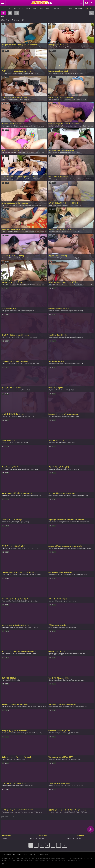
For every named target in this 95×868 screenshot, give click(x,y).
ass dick (5, 364)
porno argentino (12, 179)
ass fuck (52, 258)
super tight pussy (63, 522)
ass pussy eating (36, 47)
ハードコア (81, 786)
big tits (58, 47)
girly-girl (5, 100)
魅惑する (48, 8)
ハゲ (20, 759)
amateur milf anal (77, 548)
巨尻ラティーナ (81, 100)
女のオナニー (63, 284)
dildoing (10, 258)
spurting (78, 258)
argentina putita (27, 495)
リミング (37, 284)
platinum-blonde (61, 179)
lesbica (17, 100)
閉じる (21, 8)
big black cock (74, 416)
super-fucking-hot (19, 416)
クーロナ (37, 73)
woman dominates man (26, 205)
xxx (62, 416)
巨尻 (30, 100)
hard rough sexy (7, 47)
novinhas (11, 100)
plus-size (59, 495)
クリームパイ (68, 8)
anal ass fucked (54, 126)
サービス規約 (17, 854)
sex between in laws (28, 232)
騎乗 (11, 680)
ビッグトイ (89, 284)
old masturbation (54, 575)
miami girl (52, 47)
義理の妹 (79, 205)
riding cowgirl (72, 311)
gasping (52, 759)
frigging (62, 654)
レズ (15, 8)
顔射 (24, 759)
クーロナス (70, 601)
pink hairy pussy (54, 654)
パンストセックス (32, 601)
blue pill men (57, 337)
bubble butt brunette (19, 654)
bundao (72, 627)
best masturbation (70, 575)
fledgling (13, 205)
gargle (51, 469)
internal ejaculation (55, 364)
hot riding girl (17, 47)
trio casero (75, 706)
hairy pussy (24, 100)
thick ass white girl (63, 205)
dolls (51, 73)
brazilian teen (19, 733)
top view (69, 364)
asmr (12, 733)
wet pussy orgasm (64, 232)
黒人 (76, 627)
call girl (20, 390)
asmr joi (5, 416)
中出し (68, 390)
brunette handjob (32, 654)
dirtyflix (16, 759)
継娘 (66, 812)
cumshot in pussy (25, 126)
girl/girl (5, 311)
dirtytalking (18, 232)
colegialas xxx (19, 73)
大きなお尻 (68, 733)
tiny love (15, 575)
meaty (4, 443)
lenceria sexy (38, 205)
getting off (65, 47)
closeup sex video (8, 232)
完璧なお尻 (22, 601)
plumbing (11, 311)
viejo (51, 337)
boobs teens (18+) (8, 706)
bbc (50, 100)
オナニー (80, 364)
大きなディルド (76, 232)
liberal (4, 179)
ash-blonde (76, 495)
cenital (64, 364)
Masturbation (79, 8)
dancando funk (64, 627)
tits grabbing (72, 759)
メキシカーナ (38, 812)
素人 (19, 680)
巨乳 (79, 152)
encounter (14, 390)
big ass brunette (7, 654)
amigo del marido (54, 706)
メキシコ (31, 337)
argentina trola (37, 495)
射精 (36, 337)
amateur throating (24, 364)
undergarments (7, 152)
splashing (57, 469)
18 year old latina (41, 706)
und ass (52, 443)
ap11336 (52, 152)
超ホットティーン (39, 733)
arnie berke (80, 337)
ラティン (72, 205)
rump (54, 100)
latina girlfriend (54, 284)
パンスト (74, 786)
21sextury (52, 179)
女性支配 (31, 416)
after (62, 575)
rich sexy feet (26, 47)
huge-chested (60, 152)
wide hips (63, 390)
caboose (72, 258)
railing (11, 759)
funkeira (56, 627)
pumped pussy (54, 232)
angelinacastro (73, 47)
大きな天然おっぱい (38, 152)
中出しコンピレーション (57, 812)
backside (24, 311)
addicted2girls (81, 680)
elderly (51, 786)
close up (5, 759)
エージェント (28, 390)
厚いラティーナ (71, 100)
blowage (30, 284)
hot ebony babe (70, 654)
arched (57, 390)
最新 (17, 13)
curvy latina (53, 205)
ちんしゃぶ (11, 443)
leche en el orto (7, 495)
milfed (4, 258)
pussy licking (22, 179)
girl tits (23, 706)
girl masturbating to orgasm (62, 73)
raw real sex (53, 522)
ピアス (31, 786)
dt (77, 179)
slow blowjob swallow (9, 337)
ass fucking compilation (67, 126)
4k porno (52, 311)
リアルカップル (31, 179)
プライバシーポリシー (41, 854)
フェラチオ (24, 337)
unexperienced (80, 654)
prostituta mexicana (27, 812)
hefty (85, 126)
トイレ (3, 8)
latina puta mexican (8, 812)
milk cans (18, 311)
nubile (75, 364)
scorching (80, 311)
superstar (31, 311)
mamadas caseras (8, 73)
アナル (63, 601)
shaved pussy (7, 786)
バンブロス (73, 152)
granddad (73, 337)
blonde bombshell (74, 522)
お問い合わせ (7, 854)
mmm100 (76, 469)
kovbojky (64, 311)
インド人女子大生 (74, 284)
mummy (70, 469)
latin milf (20, 258)
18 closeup (15, 126)
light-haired (67, 680)
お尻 (20, 548)
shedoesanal (14, 284)
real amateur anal (65, 548)
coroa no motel (87, 548)
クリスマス (57, 8)
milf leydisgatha (54, 548)
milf (4, 390)
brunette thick (67, 495)
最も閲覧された (10, 13)
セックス (20, 443)
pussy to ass (59, 759)
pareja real (6, 205)
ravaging (67, 416)
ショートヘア (90, 8)
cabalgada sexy (29, 73)
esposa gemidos (66, 706)
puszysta (90, 126)
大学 (41, 8)
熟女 (69, 786)
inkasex (58, 601)
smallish (17, 706)
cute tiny (21, 575)
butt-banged (79, 126)
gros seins (61, 733)
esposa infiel (83, 706)
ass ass (58, 311)
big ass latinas (13, 364)
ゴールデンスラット (60, 786)
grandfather (65, 337)
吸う (80, 179)
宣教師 (37, 232)
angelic (26, 258)
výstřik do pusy (35, 364)
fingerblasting (71, 179)
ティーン (43, 232)
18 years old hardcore (37, 126)
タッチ (70, 443)
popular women (28, 733)
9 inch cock (6, 733)
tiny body (74, 73)
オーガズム (28, 443)
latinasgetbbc (56, 416)
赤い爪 (82, 284)
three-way (9, 522)
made (15, 258)
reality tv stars (85, 522)
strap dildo (52, 495)
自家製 (28, 8)
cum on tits (6, 284)
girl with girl (81, 73)
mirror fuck (65, 258)
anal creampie (17, 495)
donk (10, 601)
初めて (35, 8)
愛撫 (27, 786)
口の (9, 8)
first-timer (18, 627)
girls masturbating (82, 575)
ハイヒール (82, 47)
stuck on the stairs (32, 469)
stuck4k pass (10, 469)
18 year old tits (7, 575)
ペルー (76, 601)
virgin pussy (63, 443)
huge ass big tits (26, 152)
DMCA (25, 854)
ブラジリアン (61, 100)
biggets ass (16, 152)
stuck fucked (22, 469)
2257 (30, 854)
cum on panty (7, 126)
